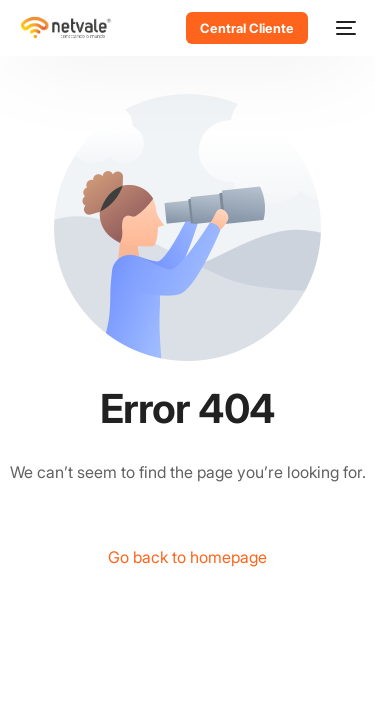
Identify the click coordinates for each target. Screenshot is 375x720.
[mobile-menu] (342, 28)
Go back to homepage (187, 557)
